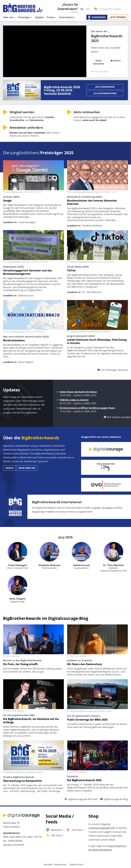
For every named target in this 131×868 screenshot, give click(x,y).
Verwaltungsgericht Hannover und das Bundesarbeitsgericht (27, 272)
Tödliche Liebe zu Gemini (74, 400)
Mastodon (56, 830)
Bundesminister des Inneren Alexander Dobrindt (92, 202)
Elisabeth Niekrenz (92, 226)
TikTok (71, 271)
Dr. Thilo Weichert (92, 292)
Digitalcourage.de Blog (116, 799)
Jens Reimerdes (30, 772)
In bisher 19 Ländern (102, 508)
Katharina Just (26, 295)
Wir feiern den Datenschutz (84, 664)
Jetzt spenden (118, 17)
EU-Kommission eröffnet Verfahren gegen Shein (87, 408)
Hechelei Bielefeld (57, 94)
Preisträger (24, 17)
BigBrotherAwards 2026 (62, 87)
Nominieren (99, 17)
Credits (9, 468)
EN (88, 9)
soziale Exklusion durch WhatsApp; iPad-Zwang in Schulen (97, 341)
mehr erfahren (99, 62)
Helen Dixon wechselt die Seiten (78, 392)
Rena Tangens (26, 362)
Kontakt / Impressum (55, 864)
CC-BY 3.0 (83, 656)
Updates (39, 17)
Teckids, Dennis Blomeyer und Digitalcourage (86, 331)
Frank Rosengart (27, 222)
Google (7, 201)
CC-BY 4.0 (20, 711)
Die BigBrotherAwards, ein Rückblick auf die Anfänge (31, 721)
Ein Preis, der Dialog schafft (20, 664)
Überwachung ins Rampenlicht (23, 781)
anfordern (26, 128)
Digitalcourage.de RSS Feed (83, 799)
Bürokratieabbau (14, 340)
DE (82, 9)
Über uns (8, 17)
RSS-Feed (56, 835)
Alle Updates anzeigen (119, 417)
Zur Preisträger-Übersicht (114, 370)
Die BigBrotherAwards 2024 (84, 780)
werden (22, 112)
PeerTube (77, 830)
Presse (50, 17)
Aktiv (87, 112)
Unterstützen (66, 17)
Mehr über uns (27, 468)
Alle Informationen (105, 93)
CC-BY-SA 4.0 (104, 71)
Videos (116, 61)
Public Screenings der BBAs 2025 (87, 720)
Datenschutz (76, 864)
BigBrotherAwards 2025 (107, 38)
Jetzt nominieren (105, 87)
